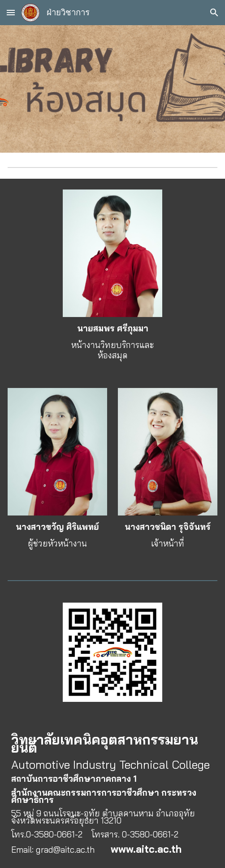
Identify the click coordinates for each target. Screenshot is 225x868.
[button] (11, 12)
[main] (112, 342)
